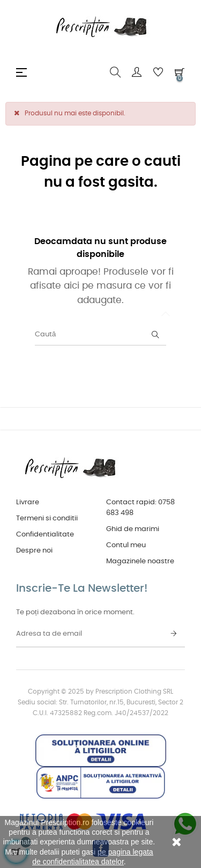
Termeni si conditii (47, 518)
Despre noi (34, 551)
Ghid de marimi (133, 529)
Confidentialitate (45, 535)
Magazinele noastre (140, 561)
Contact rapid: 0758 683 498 (140, 508)
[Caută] (100, 335)
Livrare (28, 502)
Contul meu (126, 545)
